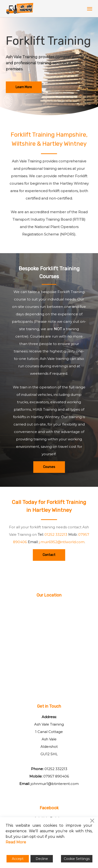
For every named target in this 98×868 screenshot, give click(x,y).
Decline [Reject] (42, 859)
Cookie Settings (77, 859)
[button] (90, 9)
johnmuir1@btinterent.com (55, 784)
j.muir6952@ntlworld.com (62, 542)
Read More (16, 842)
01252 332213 (56, 534)
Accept (18, 859)
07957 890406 (56, 776)
